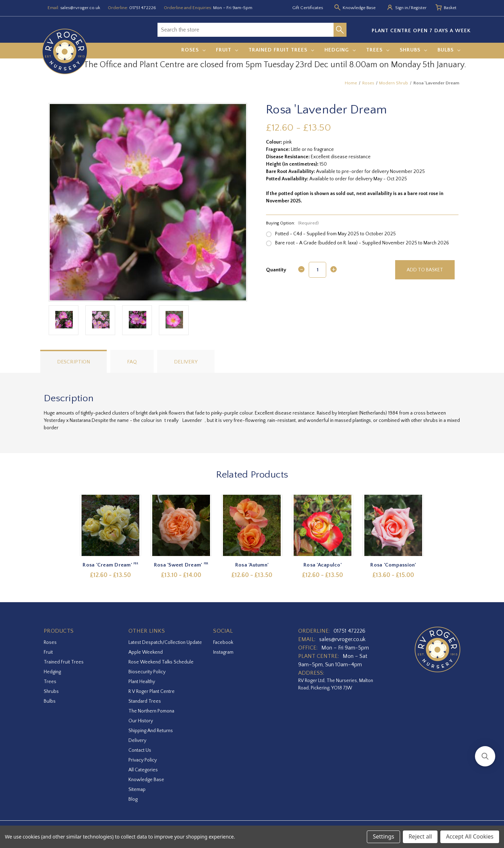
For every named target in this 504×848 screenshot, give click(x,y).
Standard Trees (145, 701)
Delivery (186, 362)
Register (419, 8)
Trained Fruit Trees (281, 50)
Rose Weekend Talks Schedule (161, 662)
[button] (485, 756)
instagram (223, 652)
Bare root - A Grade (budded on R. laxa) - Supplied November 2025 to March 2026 (362, 243)
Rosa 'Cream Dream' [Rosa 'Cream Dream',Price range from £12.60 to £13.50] (111, 565)
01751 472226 (143, 8)
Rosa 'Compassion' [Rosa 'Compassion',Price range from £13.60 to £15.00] (393, 565)
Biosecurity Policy (147, 672)
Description (73, 362)
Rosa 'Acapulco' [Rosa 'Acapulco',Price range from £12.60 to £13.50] (323, 565)
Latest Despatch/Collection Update (165, 642)
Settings (383, 836)
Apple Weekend (146, 652)
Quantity (276, 270)
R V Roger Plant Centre (152, 691)
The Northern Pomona (151, 711)
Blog (133, 799)
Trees (378, 50)
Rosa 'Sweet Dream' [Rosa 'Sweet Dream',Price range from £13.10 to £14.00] (181, 565)
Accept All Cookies (470, 836)
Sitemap (137, 790)
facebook (223, 642)
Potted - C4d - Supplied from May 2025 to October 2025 (335, 234)
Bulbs (449, 50)
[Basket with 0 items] (450, 8)
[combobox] (246, 30)
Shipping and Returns (151, 731)
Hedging (340, 50)
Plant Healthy (142, 682)
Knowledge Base (146, 780)
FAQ (132, 362)
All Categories (143, 770)
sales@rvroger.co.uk (80, 8)
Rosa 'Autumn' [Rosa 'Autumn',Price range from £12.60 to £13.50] (252, 565)
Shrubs (413, 50)
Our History (141, 721)
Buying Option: (292, 223)
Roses (193, 50)
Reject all (420, 836)
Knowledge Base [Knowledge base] (359, 8)
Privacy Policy (143, 760)
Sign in (402, 8)
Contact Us (140, 750)
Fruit (227, 50)
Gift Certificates (308, 8)
